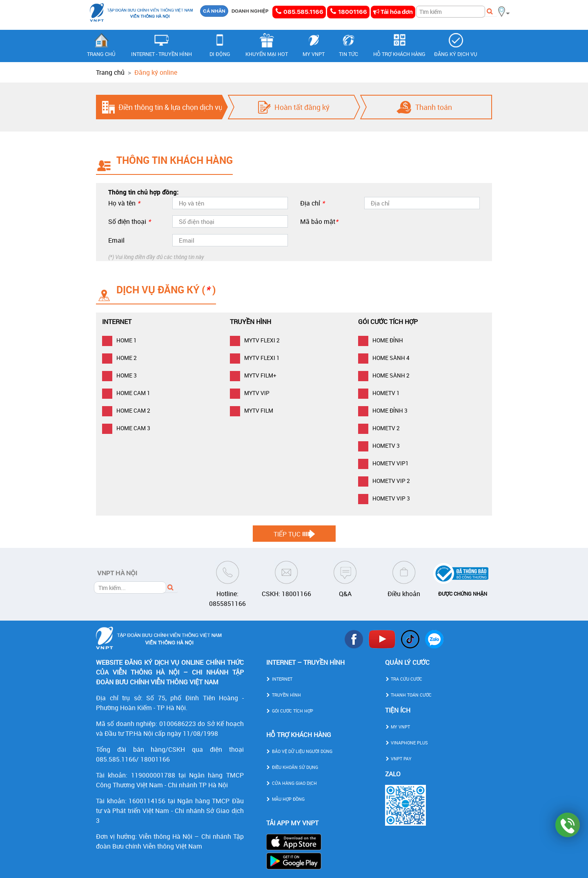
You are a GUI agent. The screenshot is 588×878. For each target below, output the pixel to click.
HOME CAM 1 (126, 393)
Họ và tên (124, 203)
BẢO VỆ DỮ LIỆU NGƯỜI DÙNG (299, 751)
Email (116, 240)
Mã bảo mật (319, 221)
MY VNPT (398, 727)
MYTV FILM (252, 410)
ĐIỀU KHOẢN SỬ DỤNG (292, 767)
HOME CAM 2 (126, 410)
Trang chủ (110, 72)
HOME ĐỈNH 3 (383, 410)
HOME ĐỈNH (381, 340)
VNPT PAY (398, 758)
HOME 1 (119, 340)
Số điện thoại (129, 221)
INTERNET (279, 679)
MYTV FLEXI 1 (255, 358)
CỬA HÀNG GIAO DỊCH (292, 783)
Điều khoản (404, 594)
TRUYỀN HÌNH (284, 695)
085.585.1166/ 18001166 (133, 759)
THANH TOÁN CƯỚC (408, 695)
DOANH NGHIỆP (250, 11)
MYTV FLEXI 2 (255, 340)
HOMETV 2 (379, 428)
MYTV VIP (250, 393)
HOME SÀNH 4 (384, 358)
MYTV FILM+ (253, 375)
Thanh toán (434, 107)
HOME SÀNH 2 (384, 375)
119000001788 (153, 775)
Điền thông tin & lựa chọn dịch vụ (170, 107)
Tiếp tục (287, 534)
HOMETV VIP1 (383, 463)
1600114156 (147, 801)
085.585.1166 (299, 12)
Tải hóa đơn (393, 12)
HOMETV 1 (379, 393)
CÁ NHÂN (214, 11)
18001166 (348, 12)
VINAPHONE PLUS (406, 743)
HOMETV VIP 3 (384, 498)
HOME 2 (119, 358)
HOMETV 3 (379, 446)
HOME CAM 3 (126, 428)
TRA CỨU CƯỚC (404, 679)
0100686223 (178, 724)
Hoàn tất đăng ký (302, 107)
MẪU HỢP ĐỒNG (285, 799)
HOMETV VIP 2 (384, 481)
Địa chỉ (312, 203)
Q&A (345, 594)
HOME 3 (119, 375)
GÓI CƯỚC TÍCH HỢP (290, 711)
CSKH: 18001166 (286, 594)
